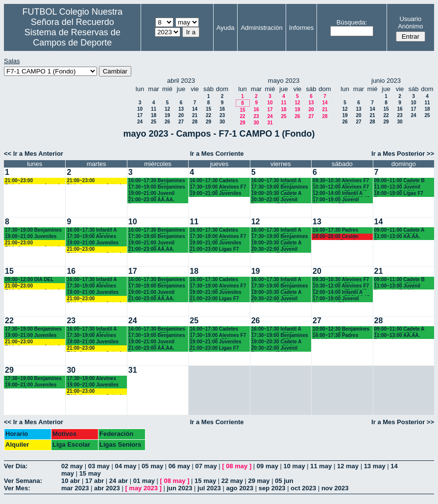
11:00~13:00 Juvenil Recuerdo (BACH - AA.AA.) (397, 187)
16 (222, 109)
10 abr (71, 481)
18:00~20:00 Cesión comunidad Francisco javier (338, 237)
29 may (259, 481)
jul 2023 (209, 488)
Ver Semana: (23, 481)
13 (181, 109)
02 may (72, 466)
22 (208, 115)
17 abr (95, 481)
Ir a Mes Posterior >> (403, 154)
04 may (125, 466)
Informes (302, 28)
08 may (237, 466)
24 (140, 122)
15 (208, 109)
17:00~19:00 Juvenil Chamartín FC (336, 200)
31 (270, 123)
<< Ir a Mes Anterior (34, 154)
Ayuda (226, 28)
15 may (90, 473)
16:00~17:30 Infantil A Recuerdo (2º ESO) (276, 181)
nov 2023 (335, 488)
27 (181, 122)
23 (222, 115)
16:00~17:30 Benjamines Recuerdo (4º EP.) (157, 181)
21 (195, 115)
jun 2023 (179, 488)
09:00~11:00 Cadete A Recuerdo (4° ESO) (399, 230)
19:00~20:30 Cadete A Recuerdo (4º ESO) (276, 194)
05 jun (284, 481)
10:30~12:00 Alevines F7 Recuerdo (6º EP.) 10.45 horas (341, 187)
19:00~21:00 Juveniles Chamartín (215, 194)
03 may (99, 466)
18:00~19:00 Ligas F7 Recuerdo (399, 194)
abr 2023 (107, 488)
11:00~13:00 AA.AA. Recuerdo (397, 237)
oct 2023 (303, 488)
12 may (348, 466)
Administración (261, 28)
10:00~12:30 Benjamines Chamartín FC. (341, 329)
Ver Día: (16, 466)
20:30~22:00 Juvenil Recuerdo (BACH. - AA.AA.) (274, 200)
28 (195, 122)
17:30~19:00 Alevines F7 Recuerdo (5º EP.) (218, 187)
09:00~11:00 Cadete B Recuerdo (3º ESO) (400, 181)
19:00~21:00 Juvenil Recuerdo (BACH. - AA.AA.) (151, 194)
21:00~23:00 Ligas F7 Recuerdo (214, 250)
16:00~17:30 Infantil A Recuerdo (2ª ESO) (92, 230)
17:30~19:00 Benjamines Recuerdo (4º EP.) (280, 187)
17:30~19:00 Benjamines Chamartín (157, 187)
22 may (232, 481)
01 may (144, 481)
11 (154, 109)
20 (181, 115)
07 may (206, 466)
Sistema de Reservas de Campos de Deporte (73, 37)
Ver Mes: (17, 488)
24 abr (119, 481)
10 (140, 109)
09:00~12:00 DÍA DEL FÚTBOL (29, 280)
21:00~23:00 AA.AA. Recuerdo (151, 200)
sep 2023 (272, 488)
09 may (268, 466)
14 (195, 109)
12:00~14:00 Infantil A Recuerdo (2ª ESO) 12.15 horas (341, 194)
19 (167, 115)
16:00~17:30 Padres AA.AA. (335, 230)
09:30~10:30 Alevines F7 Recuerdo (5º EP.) (341, 181)
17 (140, 115)
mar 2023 (75, 488)
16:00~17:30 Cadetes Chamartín (214, 181)
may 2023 (143, 488)
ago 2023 (240, 488)
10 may (294, 466)
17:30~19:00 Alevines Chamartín (91, 237)
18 (154, 115)
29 (208, 122)
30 (222, 122)
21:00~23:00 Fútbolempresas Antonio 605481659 (34, 181)
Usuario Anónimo (410, 23)
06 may (179, 466)
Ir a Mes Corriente (217, 154)
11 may (321, 466)
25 (154, 122)
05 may (152, 466)
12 (167, 109)
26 (167, 122)
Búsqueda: (352, 22)
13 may (375, 466)
